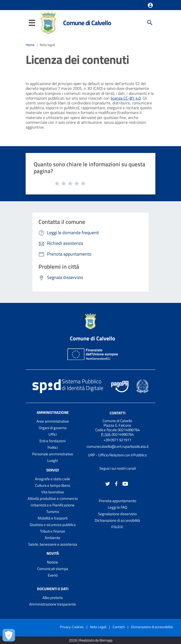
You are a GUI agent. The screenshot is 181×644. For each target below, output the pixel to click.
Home (30, 45)
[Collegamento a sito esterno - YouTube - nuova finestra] (125, 483)
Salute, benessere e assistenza (53, 544)
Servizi (53, 470)
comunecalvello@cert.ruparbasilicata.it (118, 446)
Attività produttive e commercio (53, 498)
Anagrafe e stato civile (53, 479)
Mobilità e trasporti (53, 518)
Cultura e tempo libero (53, 485)
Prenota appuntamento (118, 501)
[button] (150, 5)
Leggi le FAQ (118, 507)
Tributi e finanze (53, 531)
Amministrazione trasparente (53, 604)
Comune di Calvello (87, 23)
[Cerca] (150, 23)
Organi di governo (53, 428)
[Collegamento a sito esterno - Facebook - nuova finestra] (116, 483)
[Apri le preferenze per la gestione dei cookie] (9, 635)
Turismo (53, 512)
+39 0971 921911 (117, 440)
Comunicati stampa (53, 569)
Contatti (118, 413)
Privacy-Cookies (72, 627)
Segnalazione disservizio (117, 514)
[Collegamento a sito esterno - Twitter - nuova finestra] (108, 483)
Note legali (47, 45)
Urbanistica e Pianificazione (53, 505)
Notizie (53, 562)
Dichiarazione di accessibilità (117, 520)
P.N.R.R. (117, 527)
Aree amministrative (53, 421)
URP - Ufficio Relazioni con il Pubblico (117, 455)
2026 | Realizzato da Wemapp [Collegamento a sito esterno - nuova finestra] (91, 640)
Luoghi (53, 460)
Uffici (53, 434)
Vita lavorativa (53, 492)
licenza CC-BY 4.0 (126, 98)
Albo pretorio (53, 598)
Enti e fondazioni (53, 441)
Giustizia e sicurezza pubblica (53, 525)
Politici (53, 447)
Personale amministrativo (53, 454)
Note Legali (98, 627)
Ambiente (53, 538)
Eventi (53, 575)
